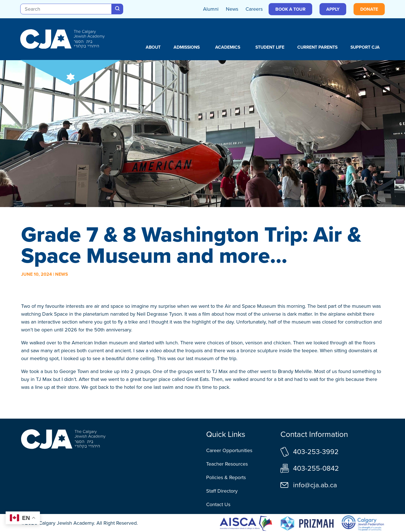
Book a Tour (290, 9)
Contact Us (218, 504)
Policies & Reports (226, 477)
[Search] (66, 9)
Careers (254, 9)
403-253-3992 (316, 452)
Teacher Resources (227, 464)
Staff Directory (222, 491)
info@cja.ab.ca (315, 485)
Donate (369, 9)
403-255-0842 (316, 468)
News (232, 9)
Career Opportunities (229, 450)
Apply (333, 9)
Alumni (211, 9)
